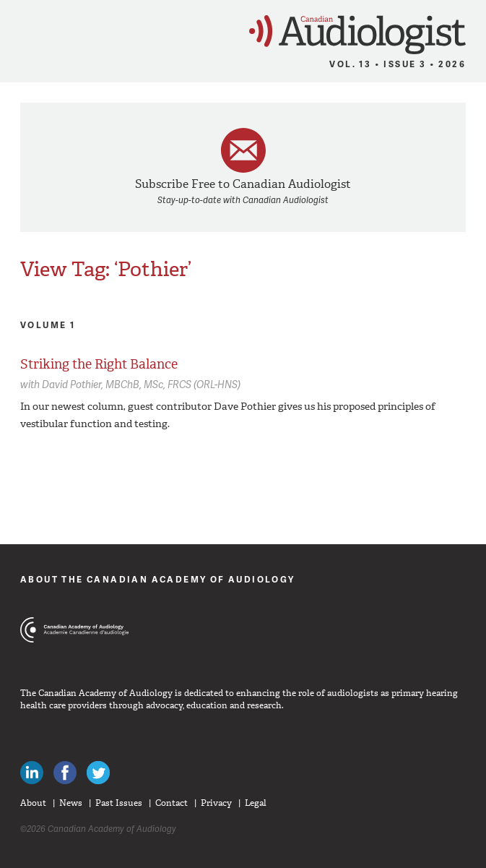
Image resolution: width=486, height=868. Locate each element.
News (71, 803)
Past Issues (119, 803)
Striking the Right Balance (99, 364)
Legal (256, 803)
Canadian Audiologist (357, 35)
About (33, 803)
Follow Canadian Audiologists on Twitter (98, 773)
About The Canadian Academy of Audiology (158, 579)
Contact (172, 803)
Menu (18, 30)
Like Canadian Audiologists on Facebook (65, 773)
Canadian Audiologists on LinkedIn (32, 773)
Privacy (216, 803)
